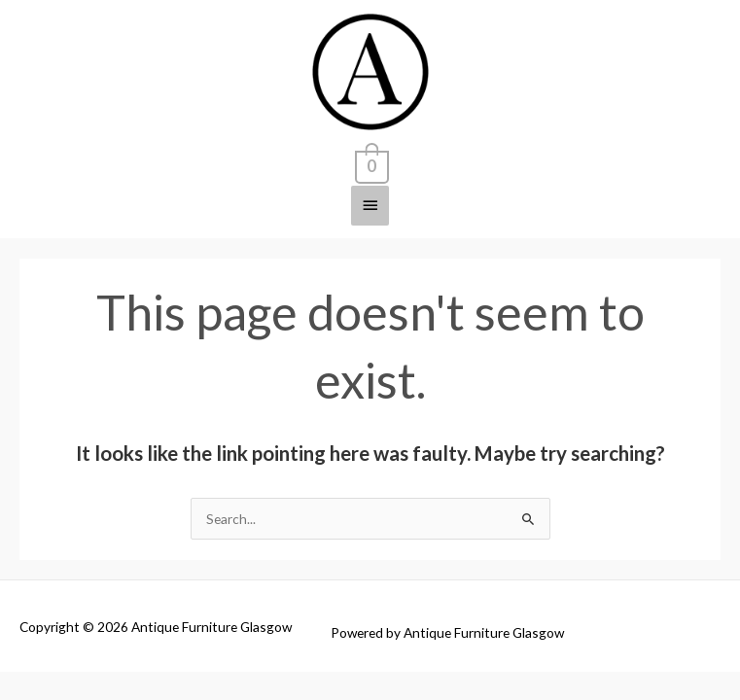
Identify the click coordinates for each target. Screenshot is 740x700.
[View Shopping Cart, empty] (370, 163)
